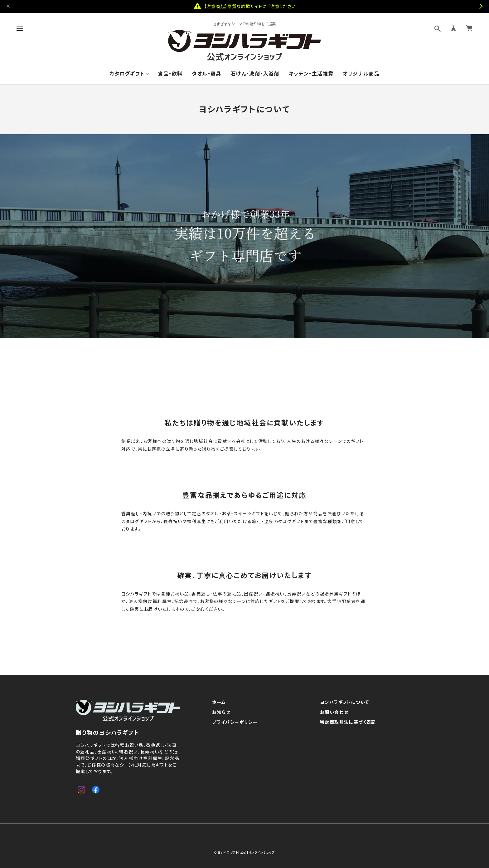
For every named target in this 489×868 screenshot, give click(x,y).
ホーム (219, 702)
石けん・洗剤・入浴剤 (255, 74)
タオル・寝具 (206, 74)
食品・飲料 (170, 74)
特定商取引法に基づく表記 (348, 722)
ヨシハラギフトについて (344, 702)
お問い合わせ (334, 712)
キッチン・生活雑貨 (311, 74)
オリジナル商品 (361, 74)
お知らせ (221, 712)
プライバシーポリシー (235, 722)
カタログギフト (127, 74)
